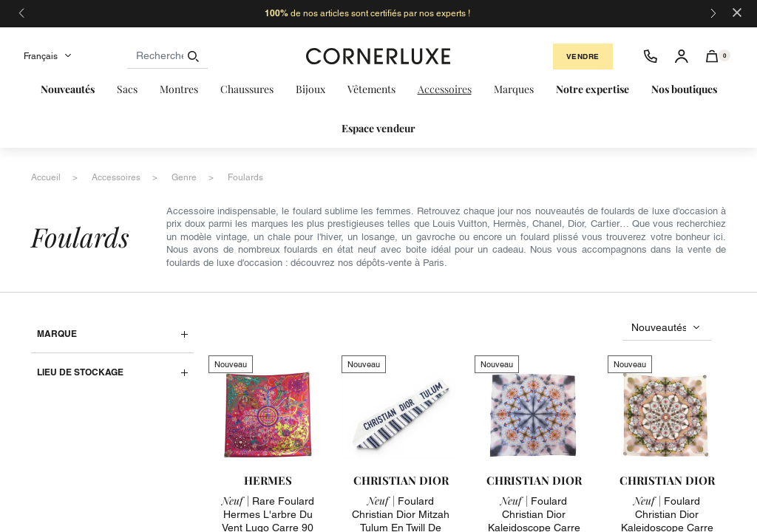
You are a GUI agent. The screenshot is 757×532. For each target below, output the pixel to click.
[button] (712, 56)
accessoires (116, 177)
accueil (46, 177)
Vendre (583, 57)
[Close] (737, 11)
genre (184, 177)
